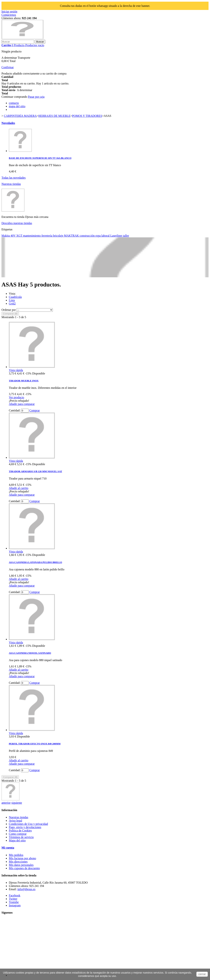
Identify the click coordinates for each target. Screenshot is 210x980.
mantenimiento (32, 236)
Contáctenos (9, 15)
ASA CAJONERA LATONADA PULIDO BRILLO (35, 562)
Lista (12, 300)
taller (126, 236)
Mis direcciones (18, 862)
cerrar (202, 974)
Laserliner (117, 236)
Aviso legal (15, 821)
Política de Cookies (20, 830)
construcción (88, 236)
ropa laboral (103, 236)
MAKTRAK (72, 236)
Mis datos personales (21, 865)
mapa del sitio (17, 106)
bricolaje (59, 236)
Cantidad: (15, 410)
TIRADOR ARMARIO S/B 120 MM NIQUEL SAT (35, 471)
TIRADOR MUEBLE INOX (24, 381)
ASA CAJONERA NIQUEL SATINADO (30, 653)
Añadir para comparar (22, 404)
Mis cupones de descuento (24, 868)
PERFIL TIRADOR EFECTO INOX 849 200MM (35, 744)
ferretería (47, 236)
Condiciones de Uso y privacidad (28, 824)
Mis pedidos (16, 855)
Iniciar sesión (9, 12)
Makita (6, 236)
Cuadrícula (15, 297)
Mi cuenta (8, 848)
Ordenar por (9, 310)
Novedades (8, 123)
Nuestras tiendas (11, 184)
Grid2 (12, 304)
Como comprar (18, 834)
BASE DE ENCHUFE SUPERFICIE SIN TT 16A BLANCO (40, 158)
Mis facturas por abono (22, 858)
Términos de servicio (21, 837)
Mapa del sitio (17, 840)
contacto (14, 103)
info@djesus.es (27, 889)
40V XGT (17, 236)
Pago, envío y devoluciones (25, 827)
